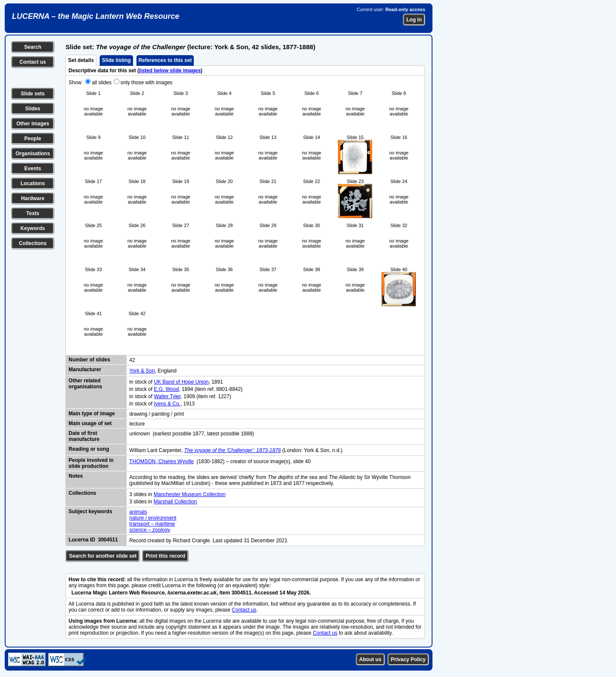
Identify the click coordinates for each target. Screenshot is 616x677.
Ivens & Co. (167, 404)
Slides (33, 109)
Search (33, 47)
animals (138, 512)
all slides (102, 83)
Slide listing (116, 60)
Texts (33, 213)
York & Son (142, 371)
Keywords (33, 228)
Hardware (33, 198)
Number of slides (89, 360)
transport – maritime (152, 524)
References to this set (165, 60)
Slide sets (33, 94)
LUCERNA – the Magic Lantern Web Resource (96, 16)
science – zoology (150, 530)
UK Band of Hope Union (181, 382)
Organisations (33, 154)
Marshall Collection (175, 502)
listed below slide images (170, 71)
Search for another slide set (103, 556)
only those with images (147, 83)
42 (132, 360)
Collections (33, 243)
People (33, 139)
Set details (81, 60)
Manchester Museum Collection (190, 494)
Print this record (165, 556)
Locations (33, 183)
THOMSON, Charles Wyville (161, 461)
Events (33, 169)
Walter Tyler (167, 396)
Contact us (33, 62)
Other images (33, 124)
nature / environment (153, 518)
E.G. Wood (166, 389)
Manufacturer (85, 370)
